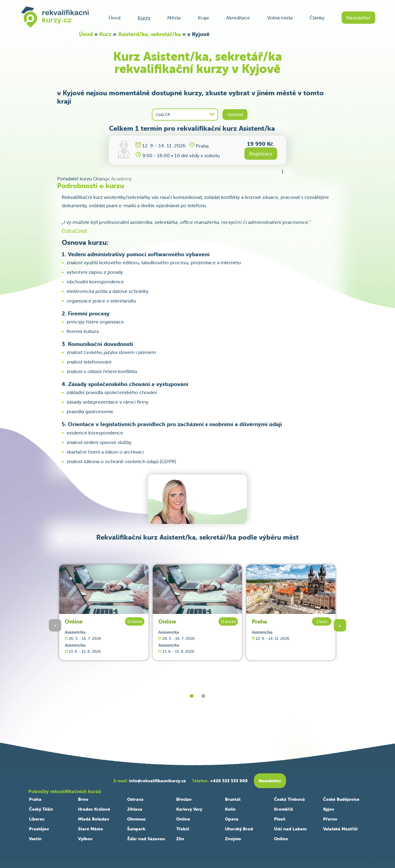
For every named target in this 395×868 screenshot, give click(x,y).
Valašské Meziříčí (340, 829)
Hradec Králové (94, 809)
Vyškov (85, 839)
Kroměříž (283, 809)
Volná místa (280, 18)
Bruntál (233, 799)
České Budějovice (341, 799)
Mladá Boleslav (94, 819)
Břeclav (184, 799)
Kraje (204, 18)
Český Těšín (41, 809)
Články (317, 18)
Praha (259, 621)
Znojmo (233, 839)
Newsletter (358, 18)
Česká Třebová (289, 799)
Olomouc (136, 819)
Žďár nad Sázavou (146, 839)
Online (74, 621)
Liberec (37, 819)
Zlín (180, 839)
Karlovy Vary (189, 809)
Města (174, 18)
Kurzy (144, 18)
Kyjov (329, 809)
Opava (232, 819)
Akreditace (238, 18)
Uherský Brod (239, 829)
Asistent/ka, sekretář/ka (150, 34)
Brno (83, 799)
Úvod (114, 18)
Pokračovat (74, 230)
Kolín (230, 809)
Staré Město (91, 829)
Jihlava (135, 809)
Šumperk (136, 829)
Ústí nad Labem (290, 829)
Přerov (330, 819)
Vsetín (35, 839)
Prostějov (39, 829)
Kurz (105, 34)
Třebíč (183, 829)
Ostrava (135, 799)
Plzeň (280, 819)
